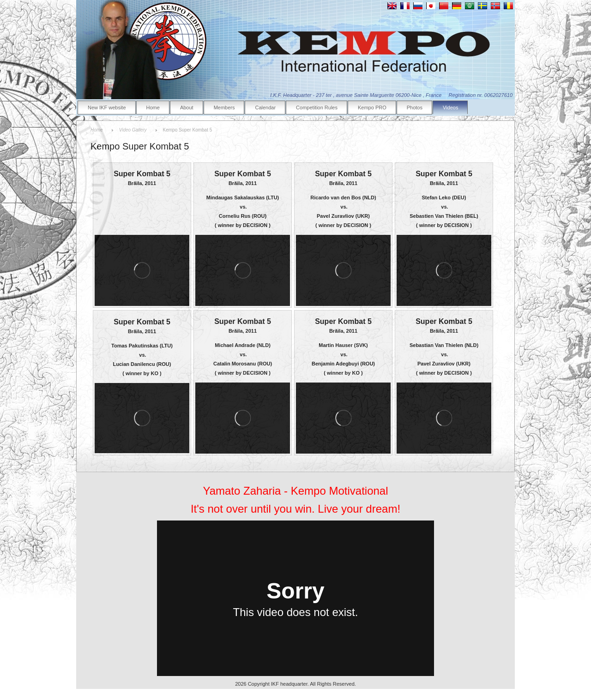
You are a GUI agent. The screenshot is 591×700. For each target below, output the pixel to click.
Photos (415, 108)
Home (153, 108)
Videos (450, 108)
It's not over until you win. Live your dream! (295, 509)
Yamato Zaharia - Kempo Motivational (295, 491)
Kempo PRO (372, 108)
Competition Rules (317, 108)
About (187, 108)
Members (224, 108)
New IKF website (107, 108)
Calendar (265, 108)
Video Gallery (133, 130)
